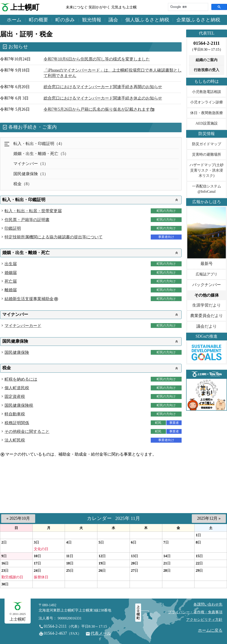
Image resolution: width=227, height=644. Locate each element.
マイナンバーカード (23, 326)
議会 (113, 20)
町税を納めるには (21, 379)
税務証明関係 (17, 423)
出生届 (11, 264)
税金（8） (23, 184)
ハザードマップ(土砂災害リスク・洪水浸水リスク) (206, 170)
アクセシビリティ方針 (204, 620)
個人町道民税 (17, 388)
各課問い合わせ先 (208, 604)
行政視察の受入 (207, 70)
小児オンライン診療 (207, 102)
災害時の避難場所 (207, 155)
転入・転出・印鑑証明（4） (39, 144)
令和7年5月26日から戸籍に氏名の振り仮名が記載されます (97, 109)
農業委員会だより (207, 316)
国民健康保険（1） (31, 174)
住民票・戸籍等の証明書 (27, 220)
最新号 (207, 264)
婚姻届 (11, 273)
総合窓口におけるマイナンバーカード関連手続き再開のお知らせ (103, 87)
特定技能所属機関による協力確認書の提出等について (54, 237)
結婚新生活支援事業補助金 (29, 299)
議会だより (207, 326)
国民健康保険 (17, 352)
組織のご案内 (207, 60)
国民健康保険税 (19, 405)
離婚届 (11, 290)
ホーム (14, 20)
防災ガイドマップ (207, 144)
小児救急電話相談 (207, 92)
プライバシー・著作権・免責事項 (195, 612)
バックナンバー (207, 285)
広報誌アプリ (207, 274)
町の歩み (65, 20)
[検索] (188, 7)
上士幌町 (25, 7)
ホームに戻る (210, 630)
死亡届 (11, 281)
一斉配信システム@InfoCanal (207, 189)
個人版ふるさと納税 (147, 20)
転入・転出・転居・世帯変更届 (33, 211)
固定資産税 (15, 397)
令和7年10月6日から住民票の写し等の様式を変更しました (97, 59)
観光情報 (92, 20)
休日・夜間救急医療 (207, 113)
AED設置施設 (206, 123)
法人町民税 (15, 440)
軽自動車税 (15, 414)
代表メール (101, 633)
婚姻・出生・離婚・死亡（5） (41, 154)
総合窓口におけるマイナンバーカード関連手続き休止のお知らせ (103, 98)
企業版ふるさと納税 (198, 20)
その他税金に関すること (27, 432)
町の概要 (38, 20)
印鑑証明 (13, 228)
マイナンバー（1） (31, 164)
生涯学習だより (207, 305)
